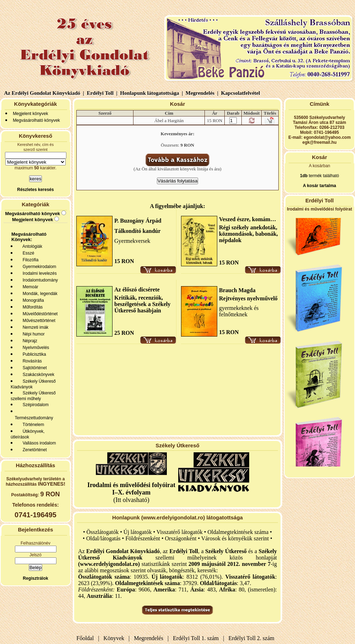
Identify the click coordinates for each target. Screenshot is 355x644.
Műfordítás (31, 307)
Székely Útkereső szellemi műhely (33, 396)
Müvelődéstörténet (39, 314)
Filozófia (29, 260)
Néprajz (29, 341)
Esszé (27, 253)
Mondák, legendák (39, 294)
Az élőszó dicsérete (137, 290)
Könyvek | (115, 638)
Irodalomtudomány (39, 280)
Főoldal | (88, 638)
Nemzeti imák (34, 327)
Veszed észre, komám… (247, 219)
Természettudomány (33, 418)
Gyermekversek (132, 241)
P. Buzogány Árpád (138, 221)
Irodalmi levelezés (39, 273)
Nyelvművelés (35, 348)
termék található (323, 176)
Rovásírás (31, 361)
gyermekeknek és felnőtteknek (239, 311)
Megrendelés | (201, 93)
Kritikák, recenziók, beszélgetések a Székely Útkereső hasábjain (142, 304)
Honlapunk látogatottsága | (151, 93)
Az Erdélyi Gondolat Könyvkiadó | (44, 93)
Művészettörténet (38, 321)
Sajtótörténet (34, 368)
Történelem (32, 425)
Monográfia (32, 300)
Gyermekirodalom (38, 267)
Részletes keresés (35, 190)
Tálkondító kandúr (137, 231)
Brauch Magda (237, 290)
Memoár (29, 287)
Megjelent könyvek (30, 114)
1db (304, 176)
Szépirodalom (34, 405)
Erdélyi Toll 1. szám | (197, 638)
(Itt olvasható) (131, 492)
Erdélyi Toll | (102, 93)
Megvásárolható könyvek (36, 120)
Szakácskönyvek (37, 375)
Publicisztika (33, 354)
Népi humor (32, 334)
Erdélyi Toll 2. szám (252, 638)
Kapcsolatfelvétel (241, 93)
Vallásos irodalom (38, 443)
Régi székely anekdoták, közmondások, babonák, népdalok (248, 234)
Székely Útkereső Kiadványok (33, 384)
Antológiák (31, 246)
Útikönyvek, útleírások (28, 434)
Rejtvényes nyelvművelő (248, 298)
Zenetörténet (34, 450)
